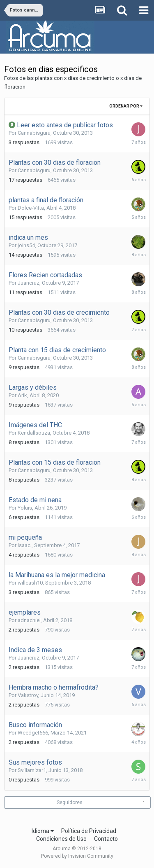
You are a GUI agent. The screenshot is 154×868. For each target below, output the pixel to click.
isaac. (25, 545)
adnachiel (29, 620)
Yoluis (25, 508)
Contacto (106, 839)
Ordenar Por (126, 106)
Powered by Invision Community (77, 856)
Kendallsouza (34, 433)
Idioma (43, 831)
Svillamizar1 (32, 770)
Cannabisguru (34, 133)
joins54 (26, 245)
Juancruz (29, 283)
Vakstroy (28, 695)
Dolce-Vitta (31, 208)
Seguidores (70, 802)
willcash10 (30, 583)
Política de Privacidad (89, 831)
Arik (22, 395)
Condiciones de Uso (61, 839)
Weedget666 (33, 733)
